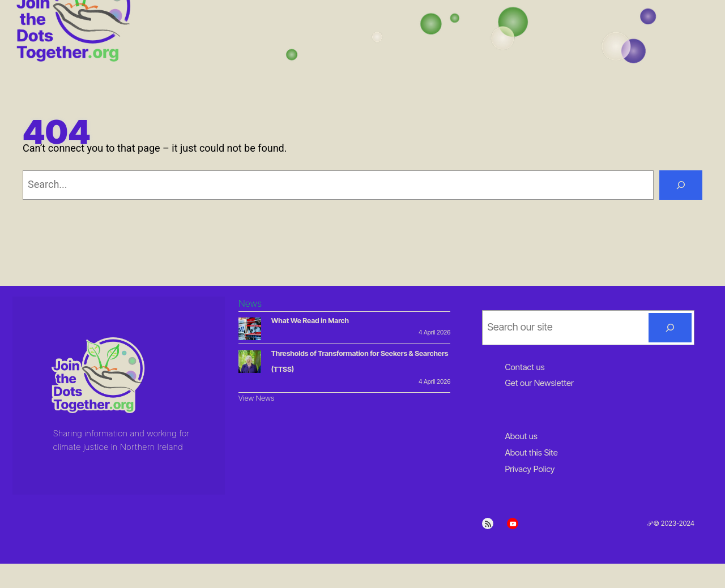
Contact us (524, 367)
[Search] (681, 185)
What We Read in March (310, 321)
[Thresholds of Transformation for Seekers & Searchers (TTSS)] (250, 364)
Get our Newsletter (539, 383)
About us (521, 436)
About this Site (531, 452)
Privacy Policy (530, 469)
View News (257, 398)
